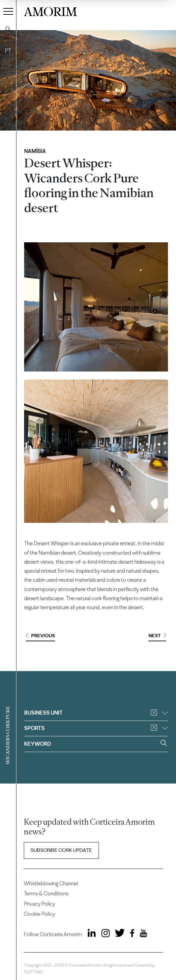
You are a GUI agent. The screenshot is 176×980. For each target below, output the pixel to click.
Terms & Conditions (46, 893)
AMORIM (50, 11)
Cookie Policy (40, 914)
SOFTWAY (34, 972)
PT (8, 51)
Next (157, 636)
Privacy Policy (40, 904)
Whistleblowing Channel (51, 883)
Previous (40, 636)
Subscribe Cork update (61, 850)
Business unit (96, 713)
